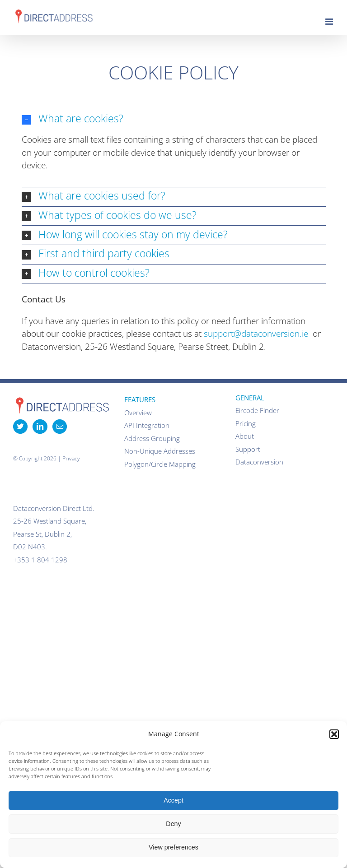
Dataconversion (259, 462)
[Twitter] (20, 427)
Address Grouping (152, 438)
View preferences (173, 847)
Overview (138, 413)
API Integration (147, 425)
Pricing (246, 423)
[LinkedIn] (40, 427)
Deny (173, 824)
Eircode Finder (257, 410)
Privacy (71, 458)
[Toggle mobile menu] (330, 22)
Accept (173, 800)
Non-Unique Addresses (160, 451)
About (245, 436)
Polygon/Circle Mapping (160, 464)
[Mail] (60, 427)
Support (248, 449)
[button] (334, 734)
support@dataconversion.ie (256, 334)
